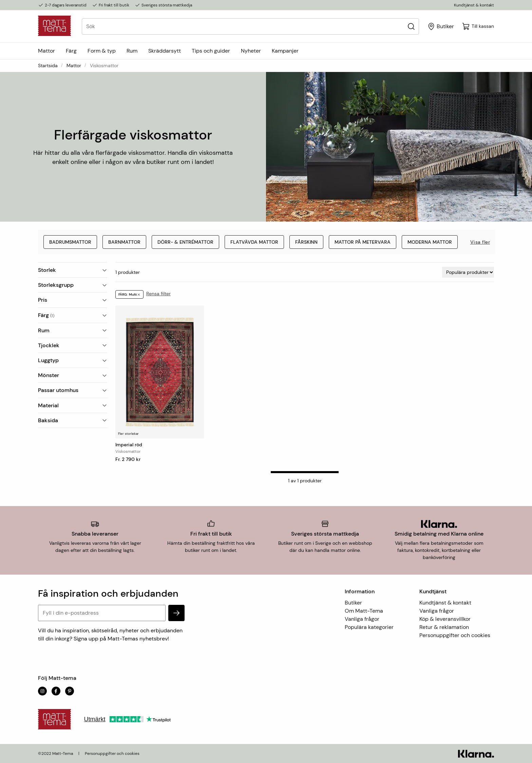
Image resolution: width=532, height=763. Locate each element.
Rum (132, 51)
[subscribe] (176, 613)
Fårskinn (306, 242)
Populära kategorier (369, 627)
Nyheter (251, 51)
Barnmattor (124, 242)
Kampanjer (285, 51)
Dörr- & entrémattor (185, 242)
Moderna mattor (430, 242)
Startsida (48, 66)
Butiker (353, 603)
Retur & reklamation (444, 627)
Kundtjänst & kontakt (474, 5)
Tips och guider (211, 51)
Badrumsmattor (70, 242)
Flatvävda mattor (254, 242)
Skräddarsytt (165, 51)
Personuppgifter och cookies (455, 635)
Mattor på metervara (363, 242)
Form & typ (102, 51)
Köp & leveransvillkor (445, 619)
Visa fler (480, 242)
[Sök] (411, 26)
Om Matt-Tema (364, 611)
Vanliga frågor (362, 619)
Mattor (46, 51)
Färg (71, 51)
